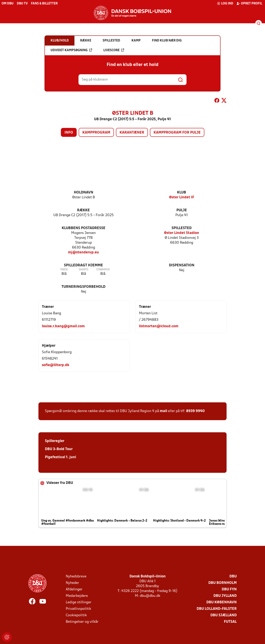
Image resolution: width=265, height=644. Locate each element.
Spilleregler (55, 441)
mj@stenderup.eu (83, 252)
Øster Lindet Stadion (182, 233)
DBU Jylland (225, 596)
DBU (233, 577)
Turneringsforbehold (83, 287)
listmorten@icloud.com (159, 326)
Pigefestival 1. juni (60, 457)
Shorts (83, 270)
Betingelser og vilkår (82, 622)
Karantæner (132, 133)
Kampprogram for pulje (177, 133)
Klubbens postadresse (84, 228)
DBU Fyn (229, 589)
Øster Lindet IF (182, 197)
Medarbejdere (77, 596)
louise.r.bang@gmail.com (63, 326)
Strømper (103, 270)
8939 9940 (195, 411)
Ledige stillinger (79, 602)
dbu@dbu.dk (150, 596)
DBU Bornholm (223, 583)
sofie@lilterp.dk (56, 365)
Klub (182, 193)
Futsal (230, 622)
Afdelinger (74, 589)
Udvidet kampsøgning (71, 50)
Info (69, 133)
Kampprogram (96, 133)
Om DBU (8, 4)
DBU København (222, 602)
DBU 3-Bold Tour (59, 449)
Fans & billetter (44, 4)
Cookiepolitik (76, 615)
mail (163, 411)
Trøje (64, 270)
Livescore (114, 50)
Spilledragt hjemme (83, 265)
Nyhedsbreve (76, 577)
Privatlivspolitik (78, 609)
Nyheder (72, 583)
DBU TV (22, 4)
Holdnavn (84, 193)
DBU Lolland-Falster (217, 609)
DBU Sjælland (224, 615)
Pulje (182, 210)
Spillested (182, 228)
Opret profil (249, 3)
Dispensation (182, 265)
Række (83, 210)
